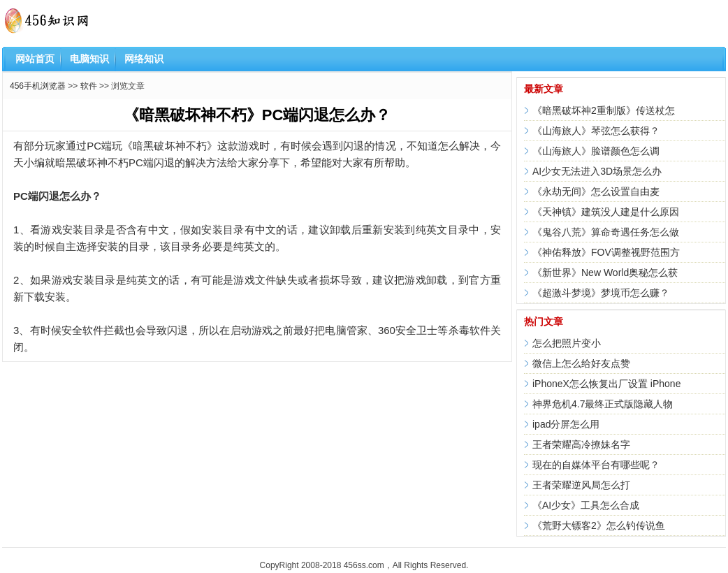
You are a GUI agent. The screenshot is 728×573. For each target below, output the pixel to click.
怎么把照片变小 (567, 343)
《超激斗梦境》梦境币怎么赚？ (601, 293)
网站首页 (35, 59)
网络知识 (144, 59)
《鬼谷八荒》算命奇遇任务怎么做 (606, 232)
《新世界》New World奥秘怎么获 (605, 273)
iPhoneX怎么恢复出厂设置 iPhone (606, 384)
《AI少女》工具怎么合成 (586, 505)
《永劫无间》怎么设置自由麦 (596, 191)
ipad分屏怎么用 (566, 424)
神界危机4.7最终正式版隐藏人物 (603, 404)
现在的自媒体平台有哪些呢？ (596, 465)
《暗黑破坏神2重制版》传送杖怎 (604, 110)
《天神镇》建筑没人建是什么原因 (606, 212)
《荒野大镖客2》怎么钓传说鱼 (599, 525)
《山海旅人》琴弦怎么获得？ (596, 131)
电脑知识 (89, 59)
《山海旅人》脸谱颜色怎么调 (596, 151)
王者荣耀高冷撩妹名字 (581, 444)
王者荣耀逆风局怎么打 (581, 485)
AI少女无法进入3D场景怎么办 (597, 171)
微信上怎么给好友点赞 (581, 363)
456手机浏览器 (38, 86)
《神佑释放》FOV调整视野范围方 (606, 252)
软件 (89, 86)
